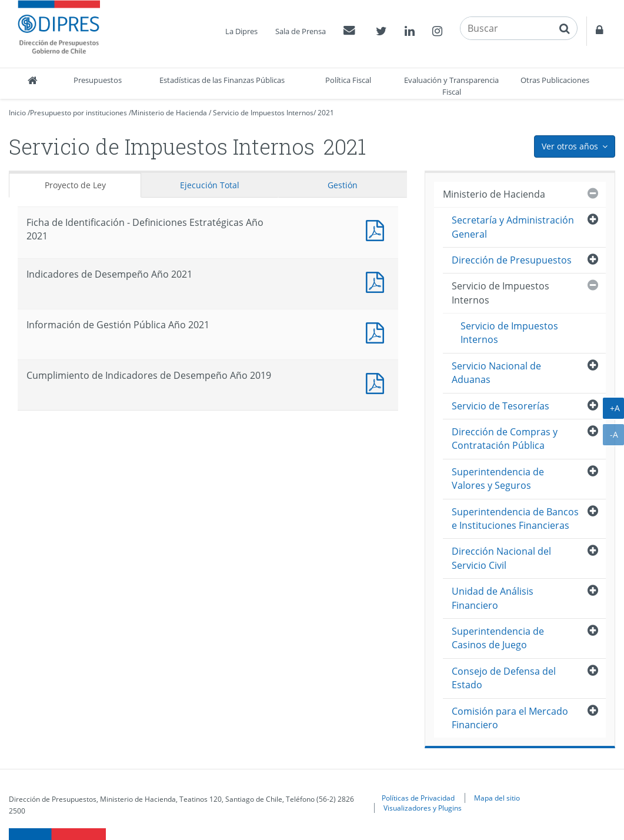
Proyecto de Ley (75, 185)
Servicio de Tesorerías (500, 406)
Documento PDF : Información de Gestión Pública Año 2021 (378, 331)
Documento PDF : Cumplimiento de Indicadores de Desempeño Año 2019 (378, 382)
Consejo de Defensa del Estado (504, 678)
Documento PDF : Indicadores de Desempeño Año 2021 (378, 281)
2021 (326, 113)
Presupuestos (98, 80)
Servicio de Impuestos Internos (263, 113)
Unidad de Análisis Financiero (493, 598)
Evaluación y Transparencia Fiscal (451, 86)
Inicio (17, 113)
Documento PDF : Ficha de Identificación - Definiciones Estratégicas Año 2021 (378, 229)
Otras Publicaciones (555, 80)
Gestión (343, 185)
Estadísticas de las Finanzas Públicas (222, 80)
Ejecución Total (210, 185)
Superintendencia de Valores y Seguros (498, 479)
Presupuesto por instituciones (79, 113)
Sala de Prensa (301, 31)
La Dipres (241, 31)
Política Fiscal (348, 80)
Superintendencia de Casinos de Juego (498, 638)
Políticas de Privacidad (418, 798)
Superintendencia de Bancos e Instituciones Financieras (515, 519)
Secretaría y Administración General (513, 227)
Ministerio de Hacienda (169, 113)
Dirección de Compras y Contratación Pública (505, 439)
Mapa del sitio (497, 798)
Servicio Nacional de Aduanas (496, 373)
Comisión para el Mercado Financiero (510, 718)
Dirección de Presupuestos (512, 260)
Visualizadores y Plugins (423, 808)
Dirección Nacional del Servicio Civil (501, 558)
